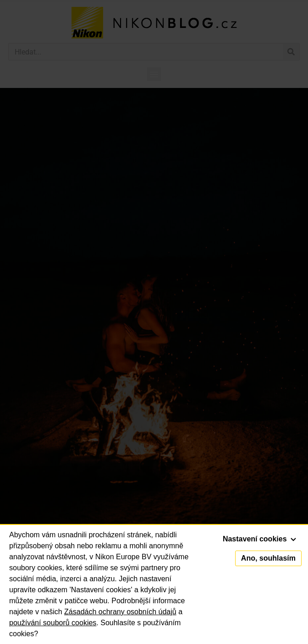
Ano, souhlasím (268, 558)
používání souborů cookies (53, 623)
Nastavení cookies (259, 539)
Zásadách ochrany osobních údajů (120, 612)
